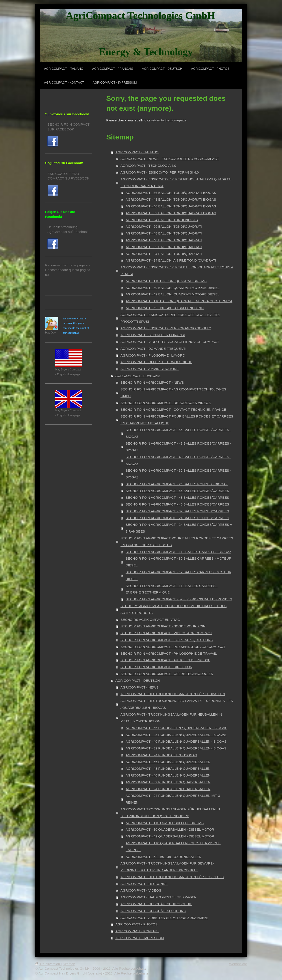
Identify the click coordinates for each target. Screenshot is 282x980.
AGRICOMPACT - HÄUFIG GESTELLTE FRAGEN (159, 897)
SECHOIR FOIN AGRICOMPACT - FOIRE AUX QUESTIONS (167, 640)
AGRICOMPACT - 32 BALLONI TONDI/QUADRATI (164, 247)
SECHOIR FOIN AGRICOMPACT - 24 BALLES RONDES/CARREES (177, 518)
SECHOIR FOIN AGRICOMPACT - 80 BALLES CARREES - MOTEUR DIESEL (178, 562)
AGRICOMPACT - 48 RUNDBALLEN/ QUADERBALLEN (168, 768)
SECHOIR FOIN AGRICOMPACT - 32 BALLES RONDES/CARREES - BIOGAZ (178, 474)
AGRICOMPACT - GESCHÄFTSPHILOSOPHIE (156, 904)
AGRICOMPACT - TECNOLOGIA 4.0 (148, 166)
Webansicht (238, 964)
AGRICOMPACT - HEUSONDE (144, 884)
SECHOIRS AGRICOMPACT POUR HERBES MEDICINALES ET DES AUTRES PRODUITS (173, 609)
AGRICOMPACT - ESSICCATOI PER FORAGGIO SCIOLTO (166, 328)
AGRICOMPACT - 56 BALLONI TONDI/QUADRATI (164, 226)
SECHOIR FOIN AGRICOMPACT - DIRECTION (156, 667)
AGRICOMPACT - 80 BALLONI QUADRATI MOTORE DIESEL (173, 288)
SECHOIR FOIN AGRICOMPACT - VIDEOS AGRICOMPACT (166, 633)
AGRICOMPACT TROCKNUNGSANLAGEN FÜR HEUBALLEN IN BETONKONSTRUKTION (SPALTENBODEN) (170, 813)
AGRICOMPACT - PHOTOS (137, 924)
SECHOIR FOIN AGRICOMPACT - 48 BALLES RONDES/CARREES (177, 497)
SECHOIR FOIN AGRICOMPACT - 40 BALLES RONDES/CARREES (177, 504)
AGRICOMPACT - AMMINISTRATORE (150, 369)
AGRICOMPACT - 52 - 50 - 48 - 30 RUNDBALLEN (163, 857)
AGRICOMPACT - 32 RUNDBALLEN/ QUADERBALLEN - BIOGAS (176, 748)
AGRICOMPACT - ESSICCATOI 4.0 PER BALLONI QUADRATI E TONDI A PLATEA (177, 271)
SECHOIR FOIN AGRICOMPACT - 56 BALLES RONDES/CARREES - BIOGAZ (178, 433)
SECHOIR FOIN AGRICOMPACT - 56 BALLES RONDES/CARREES (177, 491)
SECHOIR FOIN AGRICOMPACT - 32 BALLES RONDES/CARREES (177, 511)
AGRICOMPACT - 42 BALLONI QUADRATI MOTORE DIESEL (173, 294)
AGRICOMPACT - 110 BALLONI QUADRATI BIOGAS (166, 281)
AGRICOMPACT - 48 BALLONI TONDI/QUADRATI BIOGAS (171, 199)
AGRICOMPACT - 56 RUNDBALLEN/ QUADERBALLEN (168, 762)
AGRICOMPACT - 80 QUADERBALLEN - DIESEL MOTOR (170, 829)
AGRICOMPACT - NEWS (140, 687)
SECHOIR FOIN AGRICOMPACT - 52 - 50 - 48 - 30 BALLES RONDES (179, 599)
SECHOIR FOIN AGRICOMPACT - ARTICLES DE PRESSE (165, 660)
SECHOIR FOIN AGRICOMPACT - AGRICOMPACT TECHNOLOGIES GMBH (173, 393)
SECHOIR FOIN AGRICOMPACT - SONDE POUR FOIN (163, 626)
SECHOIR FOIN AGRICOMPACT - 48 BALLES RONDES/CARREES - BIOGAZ (178, 447)
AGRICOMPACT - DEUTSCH (138, 681)
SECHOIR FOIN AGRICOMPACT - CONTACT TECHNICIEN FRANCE (173, 409)
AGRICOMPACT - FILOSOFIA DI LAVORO (153, 355)
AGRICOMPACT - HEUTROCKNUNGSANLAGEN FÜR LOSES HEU (172, 877)
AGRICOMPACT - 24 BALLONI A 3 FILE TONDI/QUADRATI (171, 260)
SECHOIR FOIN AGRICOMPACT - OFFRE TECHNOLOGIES (167, 674)
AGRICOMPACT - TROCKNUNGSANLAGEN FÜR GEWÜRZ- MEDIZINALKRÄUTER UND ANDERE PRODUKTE (167, 867)
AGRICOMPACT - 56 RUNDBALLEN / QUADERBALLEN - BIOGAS (176, 728)
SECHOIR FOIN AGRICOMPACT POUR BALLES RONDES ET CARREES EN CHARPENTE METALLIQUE (177, 420)
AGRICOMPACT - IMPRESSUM (140, 938)
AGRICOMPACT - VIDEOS (141, 890)
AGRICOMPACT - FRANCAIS (138, 376)
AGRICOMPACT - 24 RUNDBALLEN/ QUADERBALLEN (168, 789)
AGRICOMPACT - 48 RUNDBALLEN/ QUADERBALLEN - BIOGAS (176, 735)
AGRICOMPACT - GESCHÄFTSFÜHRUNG (153, 911)
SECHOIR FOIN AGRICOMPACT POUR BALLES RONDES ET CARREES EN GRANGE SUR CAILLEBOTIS (177, 542)
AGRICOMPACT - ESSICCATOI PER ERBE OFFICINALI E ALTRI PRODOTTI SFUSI (170, 318)
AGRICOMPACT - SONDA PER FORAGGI (153, 335)
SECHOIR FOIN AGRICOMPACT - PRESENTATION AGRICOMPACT (173, 647)
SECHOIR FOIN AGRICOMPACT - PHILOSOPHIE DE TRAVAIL (169, 653)
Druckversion (48, 964)
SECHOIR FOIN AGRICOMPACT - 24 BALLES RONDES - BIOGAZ (177, 484)
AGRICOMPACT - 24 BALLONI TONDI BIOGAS (162, 220)
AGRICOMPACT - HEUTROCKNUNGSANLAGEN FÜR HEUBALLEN (173, 694)
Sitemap (69, 964)
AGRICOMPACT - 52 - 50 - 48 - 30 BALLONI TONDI (165, 308)
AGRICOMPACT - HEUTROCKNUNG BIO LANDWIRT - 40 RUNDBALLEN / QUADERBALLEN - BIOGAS (177, 704)
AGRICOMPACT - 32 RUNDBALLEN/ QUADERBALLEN (168, 782)
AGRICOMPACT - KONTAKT (137, 931)
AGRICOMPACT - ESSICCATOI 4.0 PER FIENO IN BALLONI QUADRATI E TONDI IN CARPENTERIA (176, 183)
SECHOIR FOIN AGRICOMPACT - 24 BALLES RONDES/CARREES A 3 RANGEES (179, 528)
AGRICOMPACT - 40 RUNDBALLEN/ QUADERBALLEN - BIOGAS (176, 741)
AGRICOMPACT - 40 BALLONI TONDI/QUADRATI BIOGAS (171, 206)
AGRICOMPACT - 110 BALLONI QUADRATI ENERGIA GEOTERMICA (179, 301)
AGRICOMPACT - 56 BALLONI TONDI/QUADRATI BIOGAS (171, 193)
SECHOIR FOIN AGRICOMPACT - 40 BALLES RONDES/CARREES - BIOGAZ (178, 460)
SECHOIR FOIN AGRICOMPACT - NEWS (152, 382)
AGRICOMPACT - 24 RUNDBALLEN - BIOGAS (161, 755)
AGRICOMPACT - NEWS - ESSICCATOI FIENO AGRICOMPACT (170, 159)
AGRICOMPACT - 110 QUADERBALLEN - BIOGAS (165, 823)
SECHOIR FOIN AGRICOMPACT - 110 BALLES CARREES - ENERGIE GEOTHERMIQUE (172, 589)
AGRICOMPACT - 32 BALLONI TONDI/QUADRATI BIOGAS (171, 213)
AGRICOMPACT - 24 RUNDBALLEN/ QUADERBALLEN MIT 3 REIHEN (173, 799)
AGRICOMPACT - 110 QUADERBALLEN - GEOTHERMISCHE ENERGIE (173, 846)
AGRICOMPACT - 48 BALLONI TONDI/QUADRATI (164, 233)
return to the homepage (169, 120)
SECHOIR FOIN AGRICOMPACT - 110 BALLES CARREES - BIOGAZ (178, 552)
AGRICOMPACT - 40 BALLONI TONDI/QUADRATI (164, 240)
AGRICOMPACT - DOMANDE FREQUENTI (153, 349)
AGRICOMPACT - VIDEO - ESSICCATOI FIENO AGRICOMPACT (170, 342)
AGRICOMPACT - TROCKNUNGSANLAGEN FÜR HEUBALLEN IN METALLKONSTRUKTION (171, 718)
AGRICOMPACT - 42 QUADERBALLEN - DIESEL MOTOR (170, 836)
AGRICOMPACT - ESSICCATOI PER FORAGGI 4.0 (160, 172)
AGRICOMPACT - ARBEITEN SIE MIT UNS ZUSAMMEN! (164, 918)
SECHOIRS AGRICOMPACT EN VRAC (150, 620)
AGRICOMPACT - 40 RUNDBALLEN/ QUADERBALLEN (168, 775)
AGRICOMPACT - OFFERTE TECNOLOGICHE (156, 362)
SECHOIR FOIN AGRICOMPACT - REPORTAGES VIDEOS (166, 403)
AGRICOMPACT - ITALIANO (137, 152)
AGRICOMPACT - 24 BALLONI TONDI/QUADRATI (164, 254)
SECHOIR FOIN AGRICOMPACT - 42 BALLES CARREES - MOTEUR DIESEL (178, 575)
